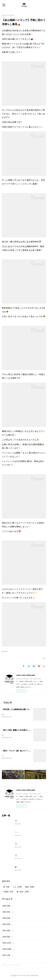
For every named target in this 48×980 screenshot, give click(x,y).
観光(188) (5, 651)
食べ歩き (23, 892)
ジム (17, 887)
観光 (30, 887)
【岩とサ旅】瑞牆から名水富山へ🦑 (16, 730)
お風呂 (8, 892)
